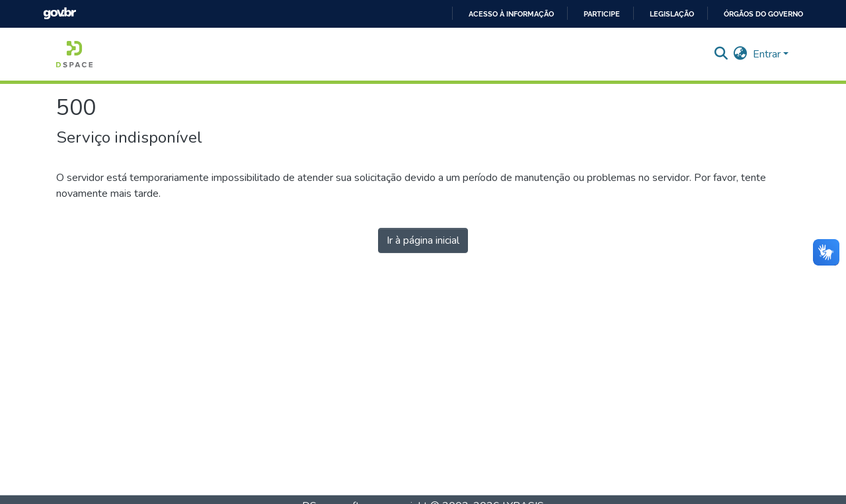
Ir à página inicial (423, 240)
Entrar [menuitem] (767, 54)
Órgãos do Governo (763, 14)
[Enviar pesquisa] (721, 54)
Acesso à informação (511, 14)
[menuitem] (741, 54)
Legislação (672, 14)
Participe (602, 14)
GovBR (59, 14)
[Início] (74, 54)
